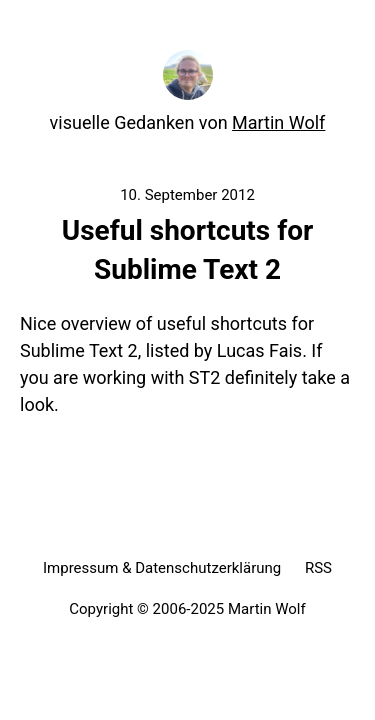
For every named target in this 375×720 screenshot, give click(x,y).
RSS (318, 568)
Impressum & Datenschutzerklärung (162, 568)
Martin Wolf (278, 122)
